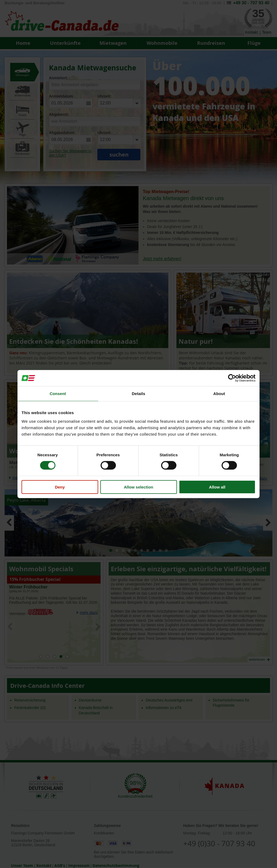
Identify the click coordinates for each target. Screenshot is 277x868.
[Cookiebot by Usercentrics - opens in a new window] (232, 378)
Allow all (217, 487)
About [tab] (219, 394)
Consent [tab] (58, 394)
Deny (60, 487)
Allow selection (138, 487)
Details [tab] (138, 394)
